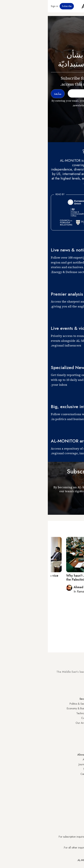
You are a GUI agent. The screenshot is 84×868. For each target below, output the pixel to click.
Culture (37, 718)
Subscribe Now (68, 686)
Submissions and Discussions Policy (62, 774)
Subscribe (19, 6)
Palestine (76, 728)
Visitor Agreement (71, 759)
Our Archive (34, 723)
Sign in (7, 6)
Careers (37, 774)
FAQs (78, 769)
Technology (35, 713)
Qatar (78, 737)
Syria (78, 747)
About (38, 759)
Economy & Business (30, 708)
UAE (79, 718)
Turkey (77, 704)
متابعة (74, 504)
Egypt (78, 732)
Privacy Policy (73, 764)
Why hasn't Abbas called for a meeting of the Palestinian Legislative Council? (49, 578)
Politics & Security (31, 704)
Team (38, 769)
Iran (79, 713)
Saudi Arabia (74, 708)
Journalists (36, 764)
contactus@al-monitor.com (67, 848)
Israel (78, 723)
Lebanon (76, 742)
